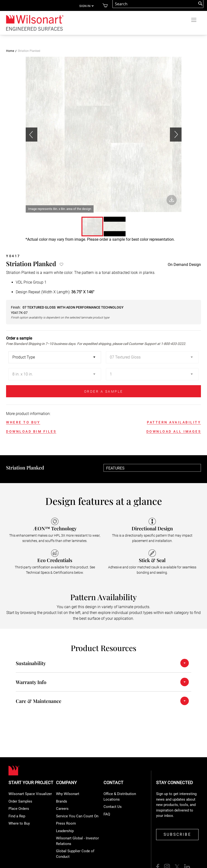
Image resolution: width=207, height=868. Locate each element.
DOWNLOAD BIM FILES (31, 431)
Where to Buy (19, 823)
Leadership (65, 831)
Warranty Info (31, 682)
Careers (62, 809)
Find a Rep (17, 816)
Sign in (85, 6)
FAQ (107, 814)
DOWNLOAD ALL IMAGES (174, 431)
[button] (176, 135)
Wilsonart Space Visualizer (30, 794)
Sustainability (31, 663)
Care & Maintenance (39, 701)
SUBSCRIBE (177, 834)
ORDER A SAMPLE (104, 391)
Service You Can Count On (77, 816)
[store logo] (35, 23)
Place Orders (19, 809)
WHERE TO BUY (23, 422)
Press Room (66, 823)
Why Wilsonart (68, 794)
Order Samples (20, 801)
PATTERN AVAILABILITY (174, 422)
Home (10, 51)
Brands (62, 801)
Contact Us (113, 807)
